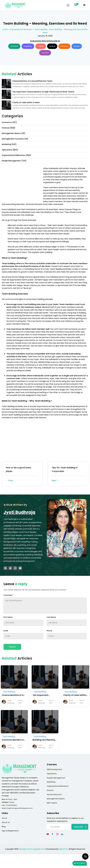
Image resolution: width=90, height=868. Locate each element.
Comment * (8, 595)
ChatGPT (14, 46)
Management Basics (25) (14, 133)
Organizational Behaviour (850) (16, 155)
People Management (56, 778)
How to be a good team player (22, 474)
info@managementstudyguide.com (20, 808)
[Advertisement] (21, 183)
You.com (45, 53)
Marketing (51, 782)
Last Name (51, 617)
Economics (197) (9, 122)
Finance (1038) (8, 128)
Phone (49, 631)
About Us (6, 822)
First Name (8, 617)
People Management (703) (14, 161)
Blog (4, 826)
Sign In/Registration (10, 831)
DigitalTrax (63, 849)
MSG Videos (52, 803)
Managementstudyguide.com (32, 849)
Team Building (41, 29)
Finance (50, 790)
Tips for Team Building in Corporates (68, 474)
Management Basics (56, 799)
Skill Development (54, 769)
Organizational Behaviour (21, 29)
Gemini (77, 46)
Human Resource (54, 794)
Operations (52, 774)
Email (6, 631)
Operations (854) (10, 150)
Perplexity (28, 46)
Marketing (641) (9, 144)
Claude (41, 46)
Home (5, 29)
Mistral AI (64, 46)
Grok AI (52, 46)
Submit (12, 647)
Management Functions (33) (15, 139)
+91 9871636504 (11, 805)
